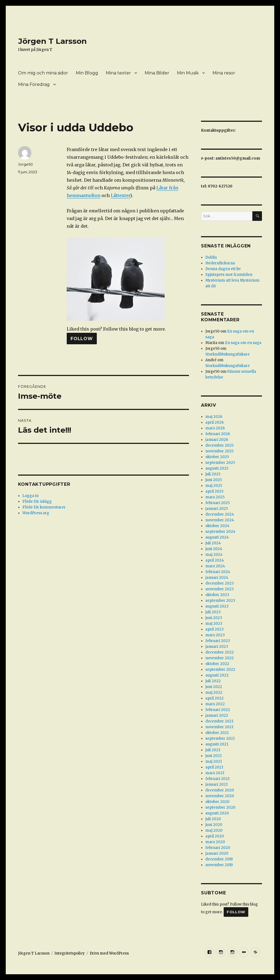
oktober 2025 (217, 457)
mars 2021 (215, 773)
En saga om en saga (243, 343)
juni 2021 (213, 756)
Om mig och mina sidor (43, 73)
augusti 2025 (217, 468)
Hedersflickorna (220, 263)
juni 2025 (214, 480)
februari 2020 (218, 848)
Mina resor (224, 73)
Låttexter (120, 195)
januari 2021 (216, 784)
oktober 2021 (217, 733)
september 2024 (220, 532)
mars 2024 (215, 566)
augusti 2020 (217, 813)
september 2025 (220, 463)
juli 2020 (213, 819)
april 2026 (215, 422)
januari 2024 (217, 578)
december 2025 (219, 445)
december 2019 (219, 859)
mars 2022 (215, 704)
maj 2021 (214, 761)
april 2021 (214, 767)
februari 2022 (218, 710)
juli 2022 (213, 681)
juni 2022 (214, 687)
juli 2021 (213, 750)
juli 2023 (213, 612)
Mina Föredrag (34, 84)
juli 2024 (213, 543)
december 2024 (220, 514)
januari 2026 (217, 440)
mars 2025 (215, 497)
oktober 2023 (217, 595)
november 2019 (219, 865)
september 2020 (220, 807)
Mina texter (118, 73)
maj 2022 (214, 693)
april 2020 (215, 836)
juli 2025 (213, 474)
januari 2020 (217, 853)
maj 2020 (214, 830)
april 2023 (215, 629)
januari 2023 (217, 647)
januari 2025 (217, 509)
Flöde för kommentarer (44, 507)
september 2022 (220, 670)
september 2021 (220, 738)
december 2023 (220, 583)
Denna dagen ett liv (223, 269)
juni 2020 (214, 825)
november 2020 (220, 796)
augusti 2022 (217, 675)
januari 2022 (217, 716)
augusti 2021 (217, 744)
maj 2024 (214, 555)
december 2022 (220, 652)
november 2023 (220, 589)
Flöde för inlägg (37, 501)
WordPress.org (36, 513)
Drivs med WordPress (109, 953)
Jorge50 (25, 164)
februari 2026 (218, 434)
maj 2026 (214, 417)
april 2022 (215, 698)
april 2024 (215, 560)
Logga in (30, 496)
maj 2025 (214, 486)
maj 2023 (214, 624)
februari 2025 (218, 503)
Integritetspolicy (70, 953)
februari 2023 (218, 641)
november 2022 (220, 658)
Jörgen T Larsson (52, 41)
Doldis (211, 257)
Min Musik (188, 73)
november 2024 (220, 520)
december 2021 (219, 721)
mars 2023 (215, 635)
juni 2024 (214, 549)
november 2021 (219, 727)
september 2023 (220, 601)
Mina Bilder (157, 73)
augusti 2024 (217, 537)
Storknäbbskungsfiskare (227, 354)
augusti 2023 (217, 606)
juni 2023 (214, 618)
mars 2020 (215, 842)
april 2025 (214, 491)
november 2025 (219, 451)
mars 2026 (215, 428)
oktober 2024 (217, 526)
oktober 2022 (217, 664)
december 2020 (220, 790)
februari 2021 (217, 779)
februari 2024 (218, 572)
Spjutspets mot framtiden (229, 275)
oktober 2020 (217, 802)
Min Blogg (87, 73)
